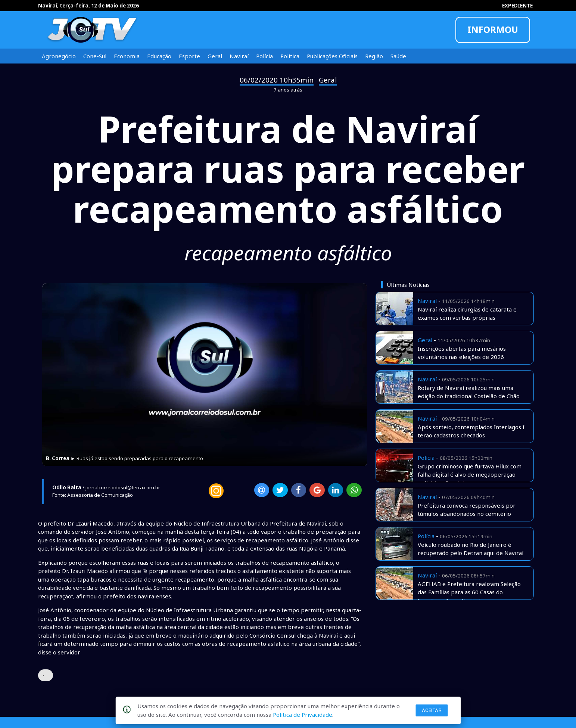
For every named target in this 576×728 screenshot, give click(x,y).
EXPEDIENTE (517, 6)
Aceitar (432, 710)
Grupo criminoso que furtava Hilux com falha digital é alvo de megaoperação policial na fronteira (470, 475)
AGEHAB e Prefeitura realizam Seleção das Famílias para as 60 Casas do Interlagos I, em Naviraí (469, 592)
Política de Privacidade (303, 715)
